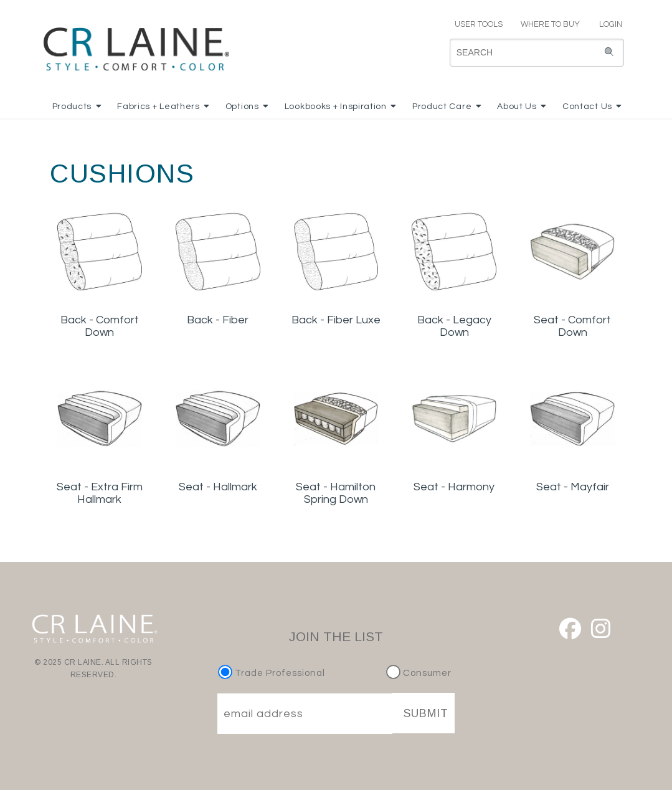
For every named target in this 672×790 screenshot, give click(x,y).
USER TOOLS (473, 24)
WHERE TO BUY (550, 24)
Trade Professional (273, 673)
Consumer (419, 673)
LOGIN (606, 24)
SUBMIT (426, 713)
